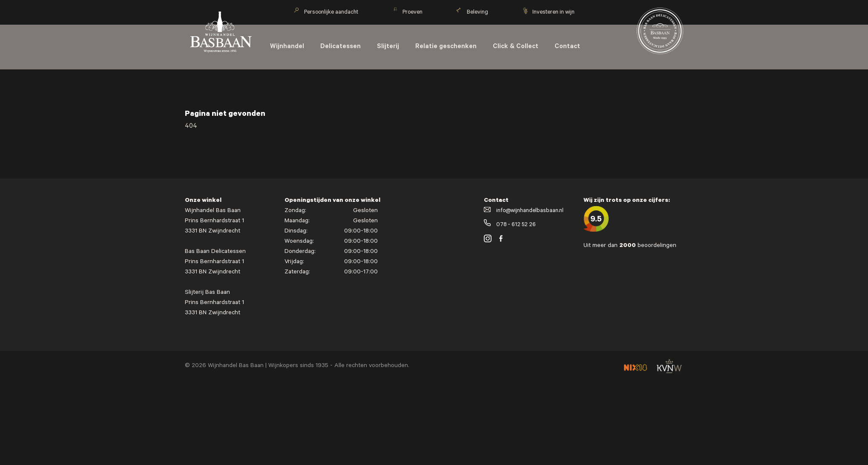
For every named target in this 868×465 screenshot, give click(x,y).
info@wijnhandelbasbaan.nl (524, 211)
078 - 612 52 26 (510, 225)
